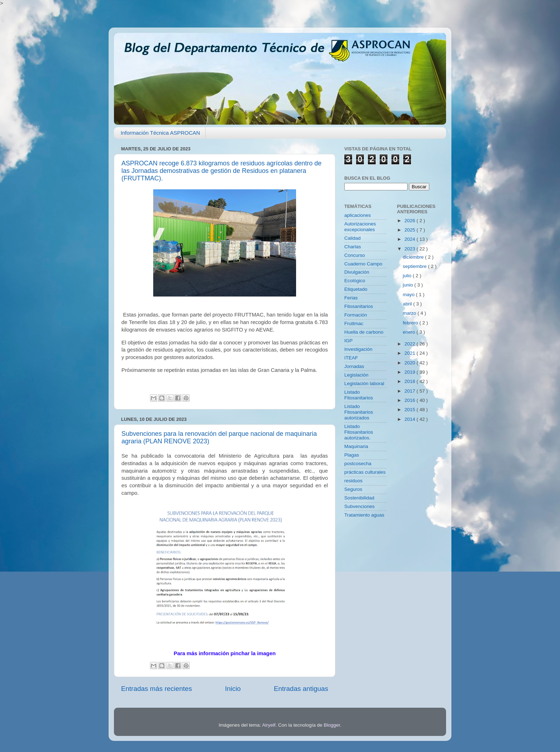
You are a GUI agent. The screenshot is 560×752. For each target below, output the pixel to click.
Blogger (332, 725)
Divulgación (357, 272)
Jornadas (354, 366)
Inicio (233, 689)
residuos (353, 481)
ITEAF (351, 358)
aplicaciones (357, 215)
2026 (410, 221)
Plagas (352, 455)
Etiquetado (356, 289)
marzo (410, 313)
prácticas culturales (365, 472)
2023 (410, 249)
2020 (410, 363)
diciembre (414, 257)
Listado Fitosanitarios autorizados (359, 412)
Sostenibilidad (359, 498)
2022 (410, 344)
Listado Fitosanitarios (359, 395)
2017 (410, 391)
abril (408, 304)
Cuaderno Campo (363, 264)
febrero (411, 323)
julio (408, 276)
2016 (410, 400)
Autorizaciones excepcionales (360, 227)
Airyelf (269, 725)
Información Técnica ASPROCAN (160, 133)
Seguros (353, 489)
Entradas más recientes (156, 689)
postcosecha (358, 464)
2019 (410, 372)
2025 (410, 230)
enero (410, 332)
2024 (410, 239)
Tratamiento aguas (364, 515)
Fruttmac (354, 323)
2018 (410, 381)
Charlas (353, 247)
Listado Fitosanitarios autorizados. (359, 432)
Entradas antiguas (301, 689)
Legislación (356, 375)
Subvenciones (359, 506)
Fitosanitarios (359, 306)
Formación (356, 315)
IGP (348, 341)
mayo (409, 295)
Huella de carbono (364, 332)
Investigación (358, 349)
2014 (410, 419)
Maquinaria (356, 446)
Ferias (351, 298)
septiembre (416, 266)
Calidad (352, 238)
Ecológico (355, 281)
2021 (410, 353)
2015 (410, 410)
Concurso (355, 255)
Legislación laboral (364, 384)
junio (409, 285)
